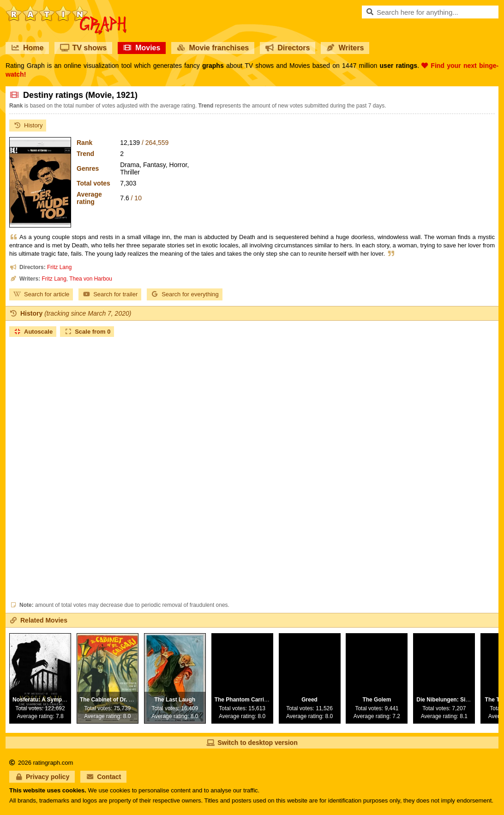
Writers (345, 48)
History (28, 125)
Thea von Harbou (91, 279)
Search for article (41, 294)
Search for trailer (110, 294)
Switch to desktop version (252, 743)
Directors (288, 48)
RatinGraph (66, 9)
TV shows (83, 48)
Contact (103, 777)
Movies (142, 48)
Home (27, 48)
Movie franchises (213, 48)
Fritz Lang (59, 267)
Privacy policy (42, 777)
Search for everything (185, 294)
